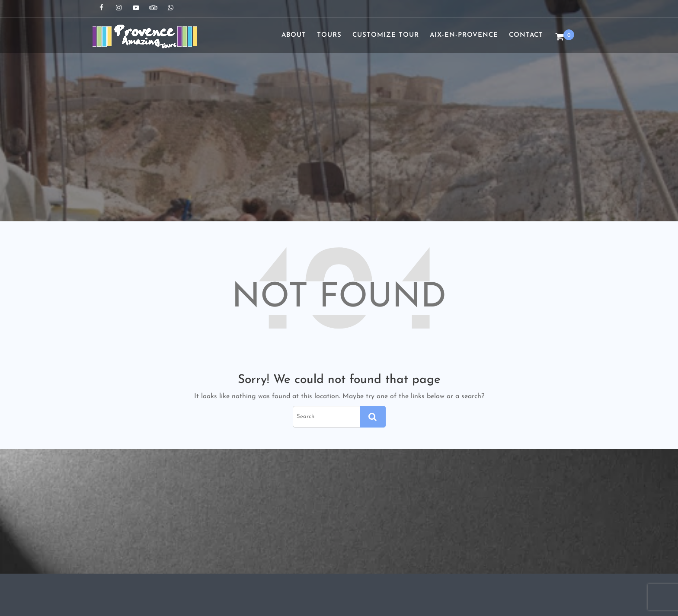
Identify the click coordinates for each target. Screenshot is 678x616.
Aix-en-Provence (464, 35)
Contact (526, 35)
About (294, 35)
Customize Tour (386, 35)
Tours (329, 35)
